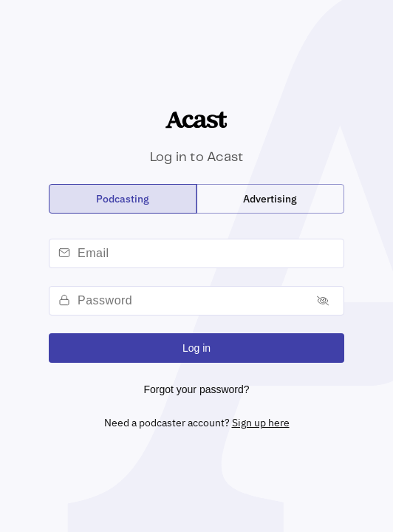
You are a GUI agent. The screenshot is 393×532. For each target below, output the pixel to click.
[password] (191, 301)
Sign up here (261, 423)
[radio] (123, 199)
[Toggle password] (323, 301)
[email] (208, 253)
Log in (196, 348)
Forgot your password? (196, 389)
